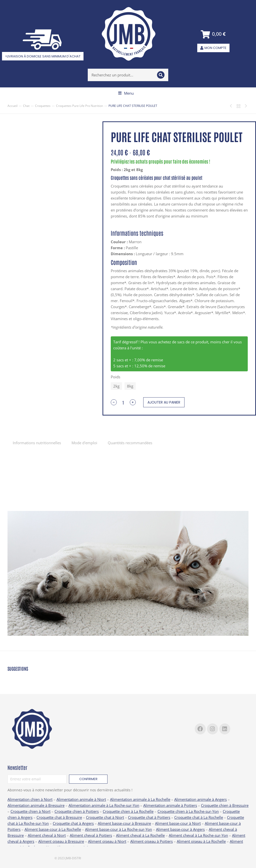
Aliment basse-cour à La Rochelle (53, 829)
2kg (116, 386)
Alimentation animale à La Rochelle (140, 799)
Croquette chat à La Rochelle (199, 817)
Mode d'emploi (84, 443)
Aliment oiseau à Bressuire (61, 841)
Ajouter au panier (164, 402)
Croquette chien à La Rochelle (128, 811)
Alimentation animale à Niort (81, 799)
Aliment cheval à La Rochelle (140, 835)
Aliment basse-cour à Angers (180, 829)
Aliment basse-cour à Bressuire (124, 823)
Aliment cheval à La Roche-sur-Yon (198, 835)
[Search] (161, 75)
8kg (130, 386)
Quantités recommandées (130, 443)
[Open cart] (213, 34)
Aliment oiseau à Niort (107, 841)
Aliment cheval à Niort (47, 835)
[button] (126, 93)
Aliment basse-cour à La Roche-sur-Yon (118, 829)
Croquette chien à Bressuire (225, 805)
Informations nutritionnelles (37, 443)
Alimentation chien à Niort (30, 799)
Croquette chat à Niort (105, 817)
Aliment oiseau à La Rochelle (201, 841)
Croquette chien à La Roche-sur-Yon (188, 811)
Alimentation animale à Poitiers (170, 805)
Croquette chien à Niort (30, 811)
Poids (115, 377)
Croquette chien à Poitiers (77, 811)
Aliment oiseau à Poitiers (151, 841)
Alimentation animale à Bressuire (36, 805)
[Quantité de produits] (123, 402)
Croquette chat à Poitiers (149, 817)
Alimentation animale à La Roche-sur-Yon (104, 805)
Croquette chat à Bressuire (59, 817)
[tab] (37, 443)
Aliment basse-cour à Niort (178, 823)
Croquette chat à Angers (73, 823)
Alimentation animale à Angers (200, 799)
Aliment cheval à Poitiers (91, 835)
